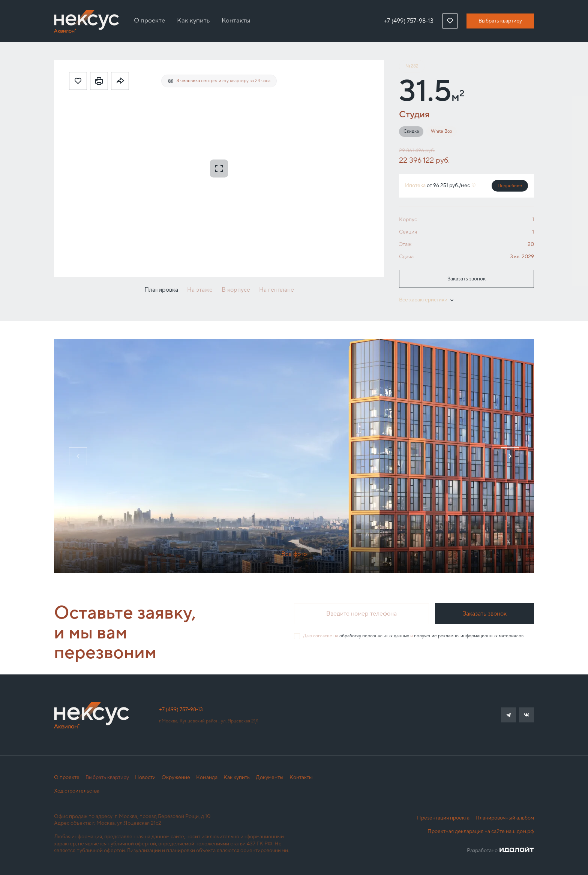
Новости (145, 778)
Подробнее (510, 186)
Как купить (237, 778)
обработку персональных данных (374, 636)
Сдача (406, 257)
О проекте (67, 778)
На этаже (200, 290)
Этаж (405, 244)
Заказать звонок (466, 279)
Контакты (301, 778)
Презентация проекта (443, 818)
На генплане (277, 290)
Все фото (294, 554)
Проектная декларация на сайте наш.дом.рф (481, 832)
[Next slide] (510, 456)
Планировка (161, 290)
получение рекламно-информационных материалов (469, 636)
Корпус (408, 220)
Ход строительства (77, 791)
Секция (408, 232)
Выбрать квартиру (500, 21)
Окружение (176, 778)
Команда (207, 778)
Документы (270, 778)
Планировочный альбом (505, 818)
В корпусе (236, 290)
